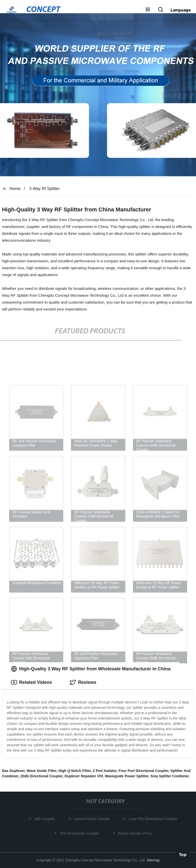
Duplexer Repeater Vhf (84, 776)
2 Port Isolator (105, 771)
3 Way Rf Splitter (45, 189)
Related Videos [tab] (32, 682)
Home (15, 189)
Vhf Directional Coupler (80, 833)
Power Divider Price (136, 833)
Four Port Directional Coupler (144, 771)
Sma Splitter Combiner (169, 776)
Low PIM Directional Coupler (154, 819)
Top (183, 854)
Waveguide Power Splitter (127, 776)
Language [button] (181, 10)
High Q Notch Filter (75, 771)
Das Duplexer (13, 771)
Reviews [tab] (83, 682)
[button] (148, 10)
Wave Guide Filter (41, 771)
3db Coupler (46, 819)
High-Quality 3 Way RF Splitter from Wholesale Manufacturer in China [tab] (91, 669)
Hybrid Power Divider (93, 819)
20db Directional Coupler (41, 776)
